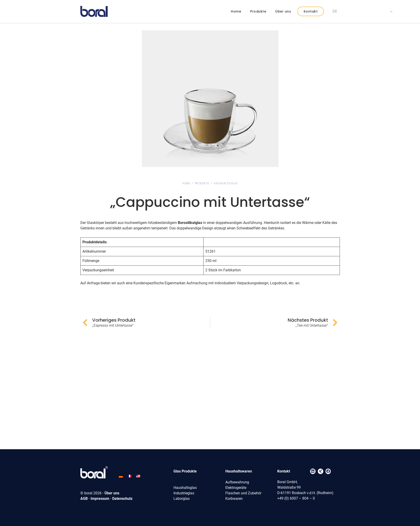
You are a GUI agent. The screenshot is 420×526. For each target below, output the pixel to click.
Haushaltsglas (185, 488)
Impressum (100, 499)
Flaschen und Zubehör (243, 493)
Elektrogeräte (236, 488)
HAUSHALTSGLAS (226, 183)
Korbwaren (234, 499)
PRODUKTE (202, 183)
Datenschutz (122, 499)
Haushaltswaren (239, 471)
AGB (84, 499)
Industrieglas (184, 493)
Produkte (258, 11)
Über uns (283, 11)
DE (335, 11)
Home (236, 11)
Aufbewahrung (237, 482)
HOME (186, 183)
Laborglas (182, 499)
